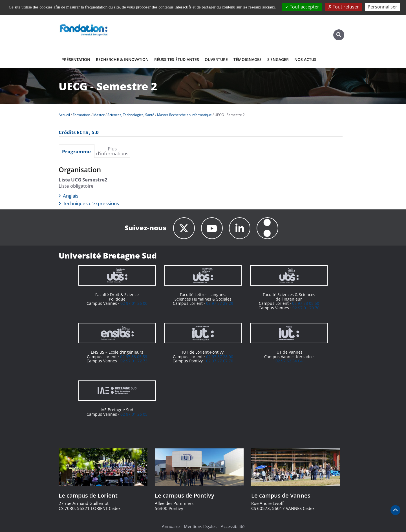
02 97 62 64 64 (289, 361)
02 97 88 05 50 (306, 303)
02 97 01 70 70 (306, 308)
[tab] (77, 151)
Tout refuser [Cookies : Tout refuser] (343, 7)
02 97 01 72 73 (134, 361)
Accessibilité (233, 526)
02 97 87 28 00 (220, 357)
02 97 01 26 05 (134, 414)
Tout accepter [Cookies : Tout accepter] (302, 7)
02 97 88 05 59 (134, 357)
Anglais (71, 196)
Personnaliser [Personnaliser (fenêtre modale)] (382, 7)
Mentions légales (200, 526)
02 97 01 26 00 (134, 303)
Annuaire (171, 526)
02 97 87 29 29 (220, 303)
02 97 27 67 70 (220, 361)
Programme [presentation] (76, 151)
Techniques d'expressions (91, 203)
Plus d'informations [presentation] (112, 151)
